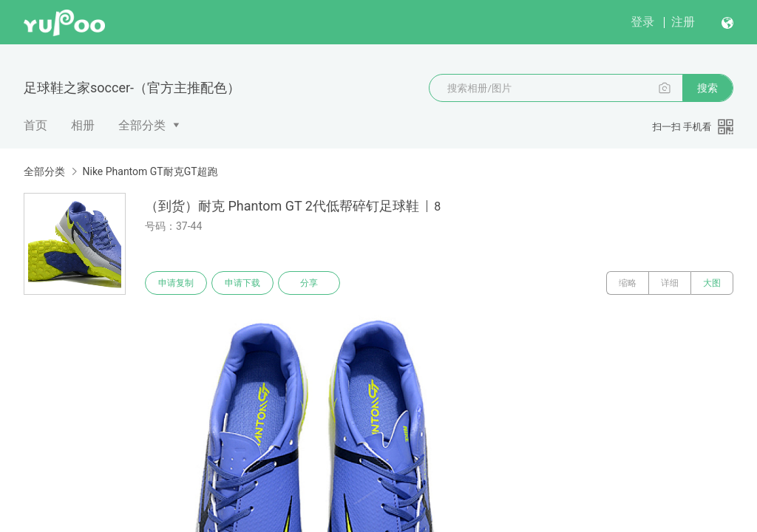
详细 (670, 283)
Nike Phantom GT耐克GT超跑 (150, 171)
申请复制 (176, 283)
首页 (35, 125)
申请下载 (242, 283)
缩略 (628, 283)
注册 (683, 22)
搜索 (707, 88)
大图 (712, 283)
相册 (83, 125)
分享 (309, 283)
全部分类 (142, 125)
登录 (642, 22)
